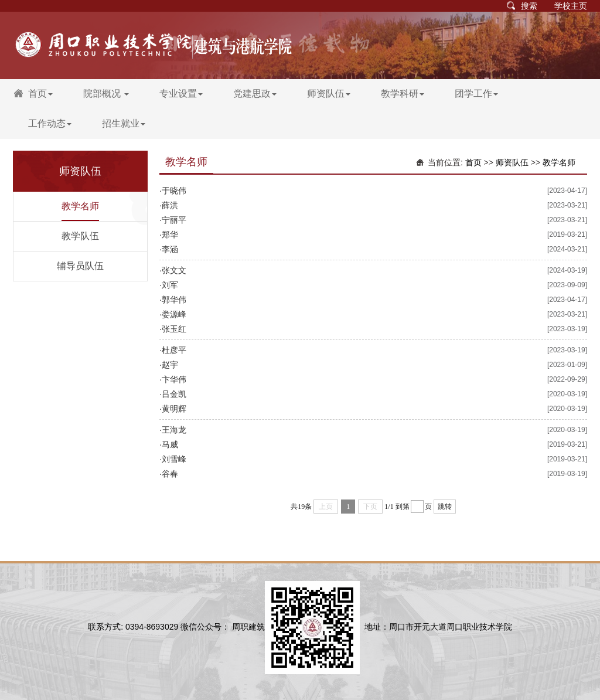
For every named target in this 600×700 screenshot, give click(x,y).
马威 (170, 444)
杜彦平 (174, 350)
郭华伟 (174, 300)
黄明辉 (174, 409)
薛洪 (170, 205)
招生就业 (124, 123)
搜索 (529, 6)
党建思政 (255, 94)
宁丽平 (174, 220)
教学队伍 (80, 236)
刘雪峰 (174, 459)
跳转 (445, 507)
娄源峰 (174, 314)
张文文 (174, 270)
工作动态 (50, 123)
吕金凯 (174, 394)
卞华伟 (174, 379)
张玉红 (174, 329)
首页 (40, 94)
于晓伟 (174, 191)
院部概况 (106, 94)
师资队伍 (329, 94)
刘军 (170, 285)
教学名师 (80, 206)
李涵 (170, 249)
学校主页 (571, 6)
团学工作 (476, 94)
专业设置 (181, 94)
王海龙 (174, 430)
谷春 (170, 474)
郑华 (170, 235)
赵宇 (170, 365)
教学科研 (403, 94)
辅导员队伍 (80, 266)
